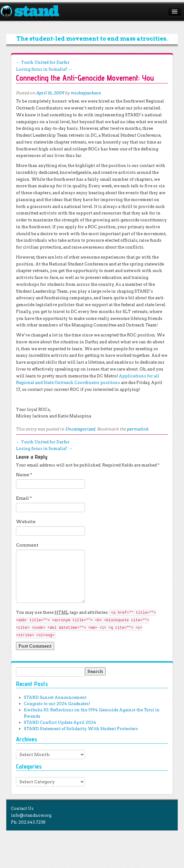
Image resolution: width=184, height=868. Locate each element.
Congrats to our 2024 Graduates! (57, 704)
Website (26, 522)
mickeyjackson (86, 93)
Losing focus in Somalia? (44, 69)
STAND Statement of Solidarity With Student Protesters (81, 729)
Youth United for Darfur (43, 62)
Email (24, 498)
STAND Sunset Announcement (55, 697)
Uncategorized (80, 429)
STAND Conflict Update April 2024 (60, 722)
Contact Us (22, 808)
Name (24, 475)
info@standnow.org (31, 815)
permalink (138, 429)
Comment (27, 545)
